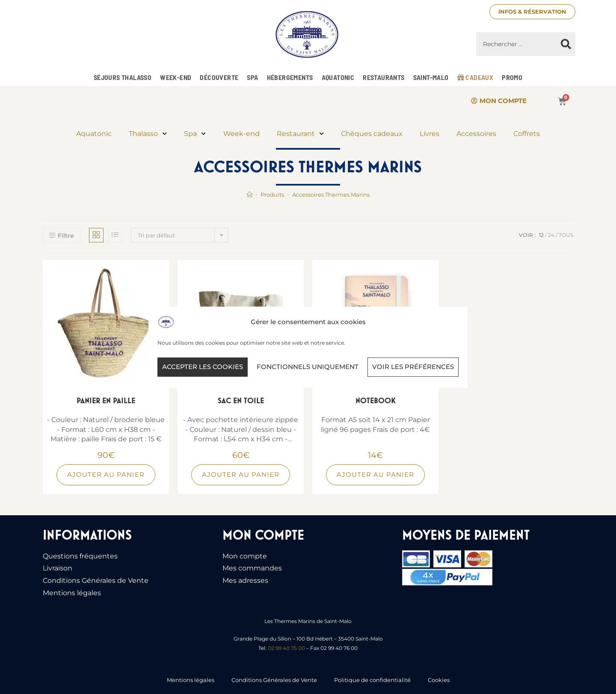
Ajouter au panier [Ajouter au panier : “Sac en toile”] (241, 474)
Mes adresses (245, 580)
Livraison (58, 568)
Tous (566, 235)
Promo (512, 77)
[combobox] (516, 44)
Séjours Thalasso (123, 77)
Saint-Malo (431, 77)
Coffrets (527, 134)
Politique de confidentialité (372, 680)
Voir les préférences (413, 367)
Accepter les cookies (203, 367)
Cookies (439, 680)
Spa (252, 77)
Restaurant (300, 134)
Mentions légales (72, 593)
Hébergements (290, 77)
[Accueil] (250, 195)
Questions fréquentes (80, 556)
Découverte (219, 77)
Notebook (376, 400)
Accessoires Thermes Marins (331, 195)
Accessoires (476, 134)
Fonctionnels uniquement (308, 367)
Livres (429, 134)
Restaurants (384, 77)
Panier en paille (106, 400)
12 (541, 235)
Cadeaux (475, 77)
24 (551, 235)
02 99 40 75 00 (286, 648)
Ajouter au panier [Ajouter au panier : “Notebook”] (375, 474)
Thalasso (148, 134)
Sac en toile (241, 400)
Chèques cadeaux (372, 134)
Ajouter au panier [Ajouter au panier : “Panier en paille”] (106, 474)
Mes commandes (252, 568)
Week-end (176, 77)
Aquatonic (338, 77)
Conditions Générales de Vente (96, 580)
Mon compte (245, 556)
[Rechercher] (566, 44)
